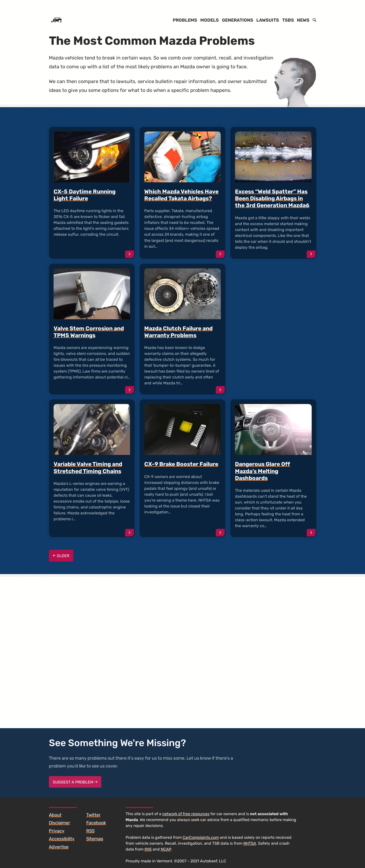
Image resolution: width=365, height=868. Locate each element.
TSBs (288, 20)
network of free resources (186, 814)
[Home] (56, 20)
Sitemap (95, 839)
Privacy (57, 831)
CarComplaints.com (201, 837)
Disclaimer (59, 823)
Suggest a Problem (75, 782)
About (55, 815)
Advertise (59, 847)
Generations (238, 20)
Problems (185, 20)
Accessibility (62, 839)
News (303, 20)
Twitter (93, 815)
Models (210, 20)
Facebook (96, 823)
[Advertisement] (273, 315)
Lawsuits (268, 20)
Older (61, 556)
